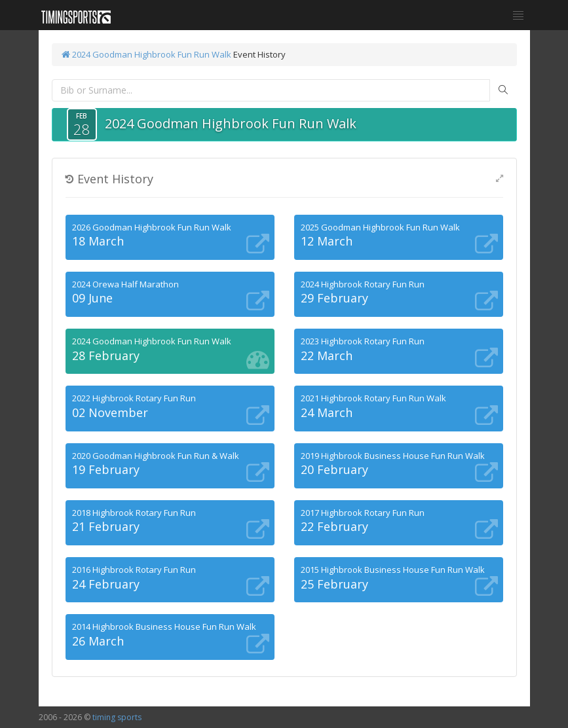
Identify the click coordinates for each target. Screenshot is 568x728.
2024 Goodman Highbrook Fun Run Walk (146, 54)
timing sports (117, 717)
